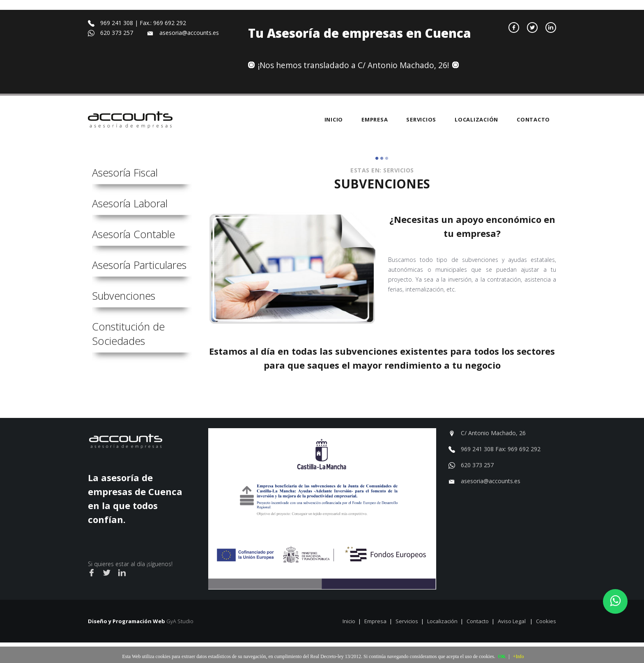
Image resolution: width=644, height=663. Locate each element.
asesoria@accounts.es (491, 481)
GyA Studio (180, 621)
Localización (476, 119)
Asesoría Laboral (130, 203)
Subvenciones (124, 296)
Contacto (533, 119)
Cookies (546, 621)
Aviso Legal (512, 621)
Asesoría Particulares (139, 265)
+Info (519, 656)
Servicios (421, 119)
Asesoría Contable (133, 234)
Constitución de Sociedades (128, 334)
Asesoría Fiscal (125, 172)
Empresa (375, 119)
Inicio (334, 119)
